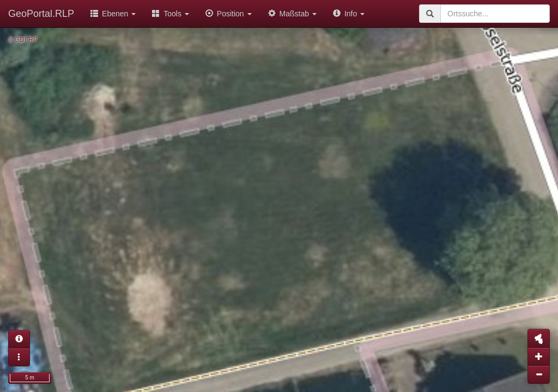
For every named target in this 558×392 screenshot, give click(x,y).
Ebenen (113, 14)
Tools (171, 14)
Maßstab (292, 14)
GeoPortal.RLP (41, 14)
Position (229, 14)
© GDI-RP (23, 40)
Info (349, 14)
